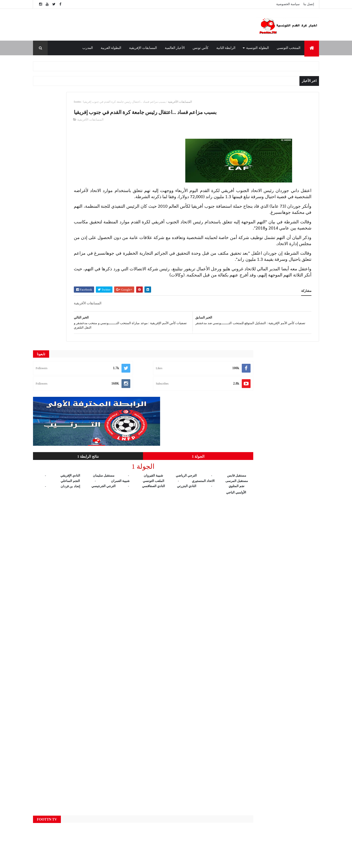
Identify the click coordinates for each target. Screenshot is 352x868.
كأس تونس (201, 48)
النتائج (134, 821)
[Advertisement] (137, 25)
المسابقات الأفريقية (245, 102)
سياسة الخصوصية (288, 4)
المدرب (88, 48)
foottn (142, 102)
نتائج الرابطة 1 (55, 198)
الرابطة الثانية (226, 48)
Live (134, 763)
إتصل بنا (309, 4)
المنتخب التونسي (289, 48)
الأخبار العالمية (175, 48)
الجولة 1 (99, 198)
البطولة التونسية (258, 48)
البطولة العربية (111, 48)
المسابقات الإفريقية (143, 48)
